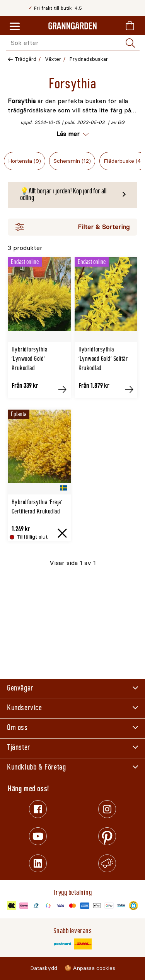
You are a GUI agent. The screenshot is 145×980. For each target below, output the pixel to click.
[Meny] (15, 27)
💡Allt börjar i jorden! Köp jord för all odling (63, 195)
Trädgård (26, 59)
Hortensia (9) (25, 161)
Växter (53, 59)
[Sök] (130, 43)
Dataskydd (44, 968)
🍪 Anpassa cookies (90, 968)
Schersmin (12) (72, 161)
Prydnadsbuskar (89, 59)
